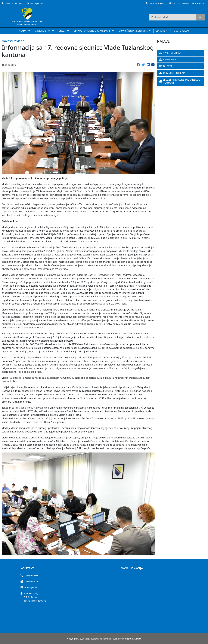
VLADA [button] (23, 31)
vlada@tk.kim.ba (38, 4)
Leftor (138, 639)
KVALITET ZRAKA (170, 53)
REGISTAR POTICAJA (172, 73)
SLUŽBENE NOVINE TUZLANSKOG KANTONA (180, 81)
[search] (200, 17)
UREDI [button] (62, 31)
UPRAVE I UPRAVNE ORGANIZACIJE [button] (92, 31)
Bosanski (197, 3)
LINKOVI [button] (161, 31)
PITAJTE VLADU (181, 31)
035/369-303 (159, 3)
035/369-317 (183, 3)
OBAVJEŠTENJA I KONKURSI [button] (133, 31)
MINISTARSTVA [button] (43, 31)
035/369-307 (31, 576)
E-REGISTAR (168, 59)
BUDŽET (166, 66)
